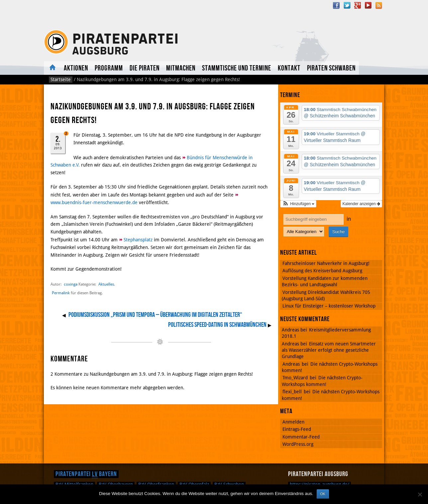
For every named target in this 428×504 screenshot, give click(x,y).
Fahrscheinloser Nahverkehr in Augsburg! (326, 263)
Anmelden (293, 422)
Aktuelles (52, 68)
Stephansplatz (138, 240)
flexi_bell (292, 392)
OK (323, 494)
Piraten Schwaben (331, 68)
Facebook (336, 5)
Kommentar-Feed (301, 437)
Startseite (61, 79)
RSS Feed (379, 5)
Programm (109, 68)
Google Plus (358, 5)
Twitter (347, 5)
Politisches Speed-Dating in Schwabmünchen (217, 325)
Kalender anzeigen (361, 204)
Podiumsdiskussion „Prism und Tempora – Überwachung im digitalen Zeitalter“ (155, 315)
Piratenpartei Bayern (86, 474)
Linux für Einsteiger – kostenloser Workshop (329, 306)
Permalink (61, 293)
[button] (298, 204)
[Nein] (420, 494)
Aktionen (76, 68)
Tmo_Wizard (295, 378)
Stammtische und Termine (237, 68)
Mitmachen (181, 68)
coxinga (71, 284)
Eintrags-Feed (297, 429)
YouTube (368, 5)
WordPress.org (298, 444)
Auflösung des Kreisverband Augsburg (322, 271)
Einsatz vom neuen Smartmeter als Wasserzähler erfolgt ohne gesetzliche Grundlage (329, 350)
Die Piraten (145, 68)
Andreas (291, 364)
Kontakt (289, 68)
